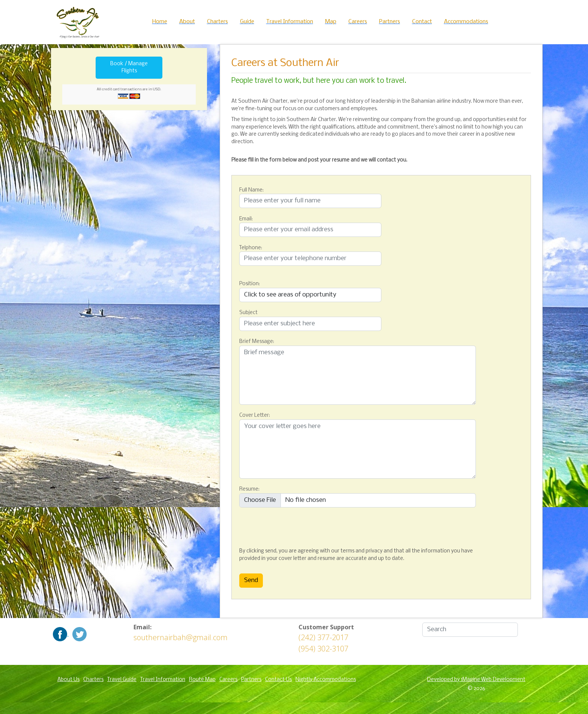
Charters (93, 680)
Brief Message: (257, 342)
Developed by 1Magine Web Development (476, 680)
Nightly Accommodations (326, 680)
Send (251, 580)
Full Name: (251, 190)
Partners (251, 680)
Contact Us (278, 680)
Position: (250, 284)
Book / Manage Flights (129, 68)
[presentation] (277, 526)
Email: (246, 219)
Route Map (202, 680)
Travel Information (163, 680)
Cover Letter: (255, 415)
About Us (68, 680)
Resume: (249, 489)
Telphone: (251, 248)
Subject (248, 313)
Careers (228, 680)
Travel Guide (122, 680)
